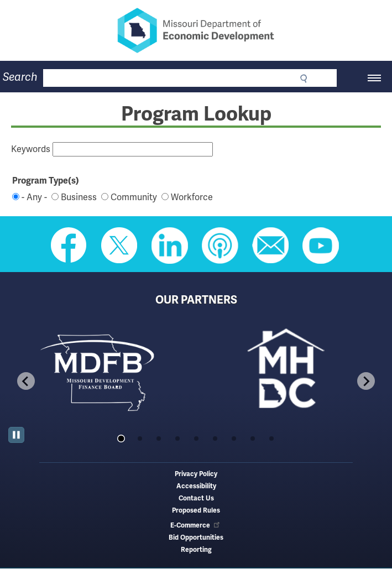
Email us (270, 246)
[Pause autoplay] (16, 435)
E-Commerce (196, 526)
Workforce (192, 197)
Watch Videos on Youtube (321, 246)
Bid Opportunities (196, 538)
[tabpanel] (102, 372)
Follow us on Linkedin (170, 246)
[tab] (121, 438)
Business (79, 197)
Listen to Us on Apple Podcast (220, 246)
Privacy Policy (196, 474)
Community (134, 197)
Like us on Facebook (69, 246)
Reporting (196, 550)
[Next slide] (366, 381)
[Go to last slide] (26, 381)
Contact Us (196, 498)
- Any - (34, 197)
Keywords (31, 149)
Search (20, 77)
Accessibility (196, 486)
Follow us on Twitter (119, 246)
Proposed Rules (196, 511)
